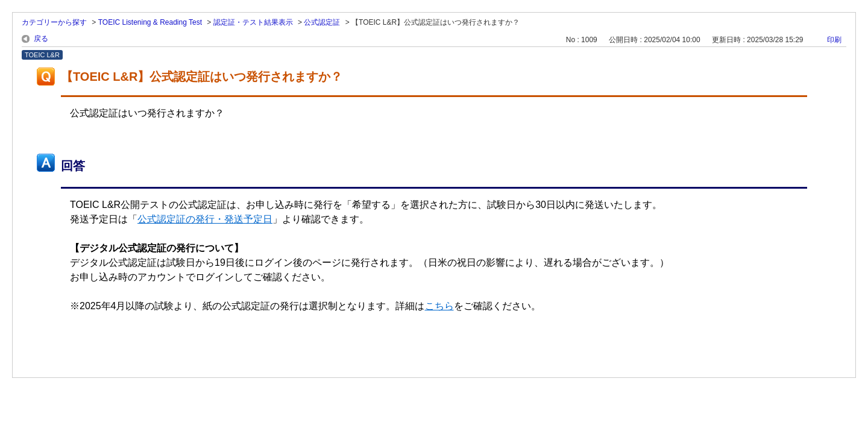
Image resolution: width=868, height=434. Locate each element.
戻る (41, 39)
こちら (439, 306)
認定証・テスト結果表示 (253, 22)
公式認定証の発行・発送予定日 (205, 219)
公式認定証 (322, 22)
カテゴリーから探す (54, 22)
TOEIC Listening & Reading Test (150, 22)
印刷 (834, 40)
